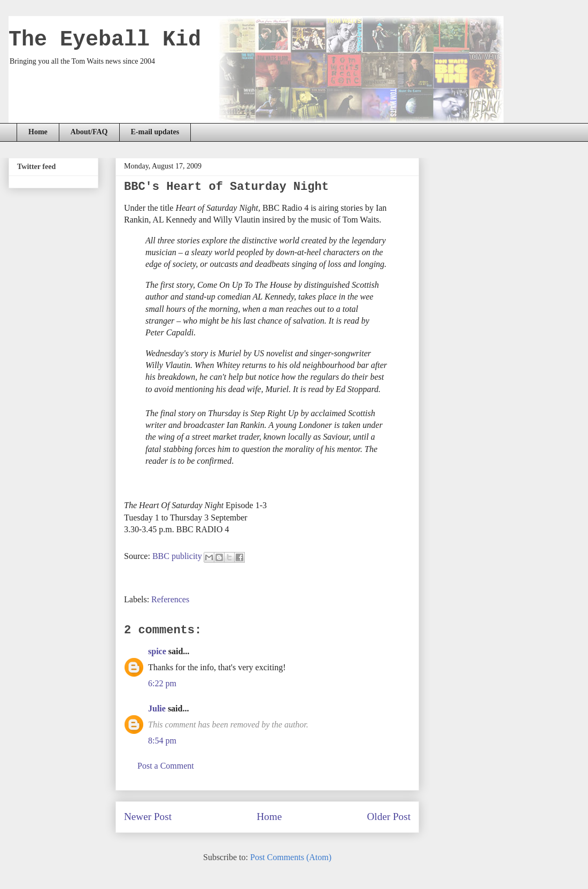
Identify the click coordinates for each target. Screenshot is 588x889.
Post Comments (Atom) (291, 857)
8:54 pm (162, 741)
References (170, 599)
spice (157, 651)
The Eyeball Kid (105, 40)
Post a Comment (166, 766)
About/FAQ (89, 132)
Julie (157, 708)
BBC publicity (177, 556)
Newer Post (148, 817)
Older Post (389, 817)
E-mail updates (155, 132)
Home (38, 132)
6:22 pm (162, 683)
